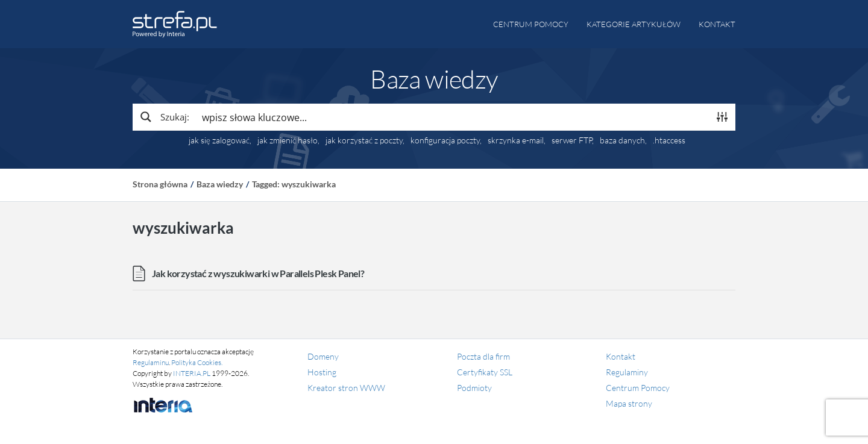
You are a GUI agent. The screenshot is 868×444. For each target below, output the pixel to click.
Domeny (323, 356)
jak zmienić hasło (288, 140)
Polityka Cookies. (197, 362)
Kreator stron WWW (346, 388)
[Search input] (453, 117)
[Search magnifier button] (164, 117)
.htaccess (669, 140)
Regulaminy (627, 372)
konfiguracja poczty (445, 140)
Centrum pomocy (531, 24)
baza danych (622, 140)
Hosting (322, 372)
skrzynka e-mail (516, 140)
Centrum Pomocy (638, 388)
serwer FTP (572, 140)
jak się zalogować (219, 140)
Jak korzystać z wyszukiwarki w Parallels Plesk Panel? (258, 273)
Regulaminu (151, 362)
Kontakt (717, 24)
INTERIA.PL (192, 373)
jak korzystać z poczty (364, 140)
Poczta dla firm (483, 356)
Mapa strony (629, 403)
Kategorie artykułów (634, 24)
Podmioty (474, 388)
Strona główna (160, 184)
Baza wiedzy (220, 184)
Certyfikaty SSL (485, 372)
